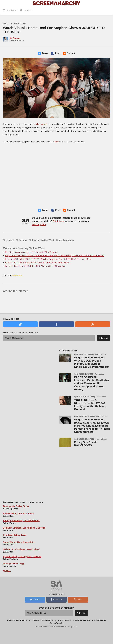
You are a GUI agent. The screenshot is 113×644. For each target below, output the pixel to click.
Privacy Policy (64, 620)
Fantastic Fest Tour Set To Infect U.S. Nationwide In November (35, 266)
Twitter (35, 599)
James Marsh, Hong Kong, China (19, 542)
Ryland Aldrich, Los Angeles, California (22, 557)
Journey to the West (43, 240)
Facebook (56, 599)
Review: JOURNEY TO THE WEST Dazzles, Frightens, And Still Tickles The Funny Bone (48, 259)
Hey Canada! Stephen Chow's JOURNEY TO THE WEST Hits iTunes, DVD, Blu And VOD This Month (55, 256)
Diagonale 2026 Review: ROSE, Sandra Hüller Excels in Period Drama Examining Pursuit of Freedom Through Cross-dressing (92, 426)
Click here (58, 221)
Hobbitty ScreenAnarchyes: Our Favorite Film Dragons (31, 252)
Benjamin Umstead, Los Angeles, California (24, 528)
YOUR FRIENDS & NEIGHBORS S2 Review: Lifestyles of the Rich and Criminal (90, 405)
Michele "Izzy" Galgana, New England (21, 549)
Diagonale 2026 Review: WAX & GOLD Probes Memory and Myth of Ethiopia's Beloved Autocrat (92, 362)
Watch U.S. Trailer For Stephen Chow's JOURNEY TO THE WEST (37, 263)
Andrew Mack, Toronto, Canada (18, 513)
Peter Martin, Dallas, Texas (16, 506)
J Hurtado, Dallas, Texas (15, 535)
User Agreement (83, 620)
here (57, 142)
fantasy (23, 240)
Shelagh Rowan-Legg (13, 564)
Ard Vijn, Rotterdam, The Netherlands (21, 521)
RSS (78, 599)
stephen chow (66, 240)
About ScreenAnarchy (17, 620)
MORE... (7, 571)
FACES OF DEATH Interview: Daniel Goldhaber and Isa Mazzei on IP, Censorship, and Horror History (92, 383)
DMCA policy (39, 224)
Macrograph (41, 124)
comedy (10, 240)
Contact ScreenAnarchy (42, 620)
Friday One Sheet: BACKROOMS (85, 444)
